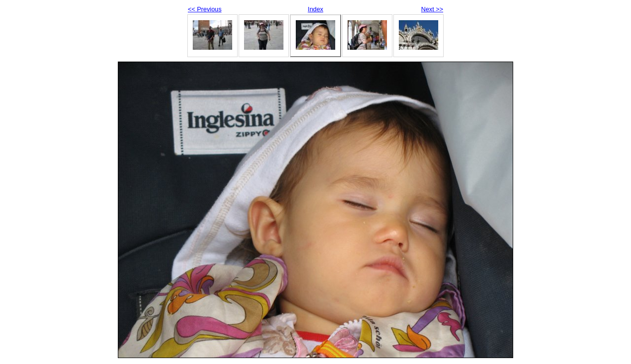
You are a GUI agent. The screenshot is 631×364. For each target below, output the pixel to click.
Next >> (432, 9)
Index (315, 9)
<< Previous (205, 9)
